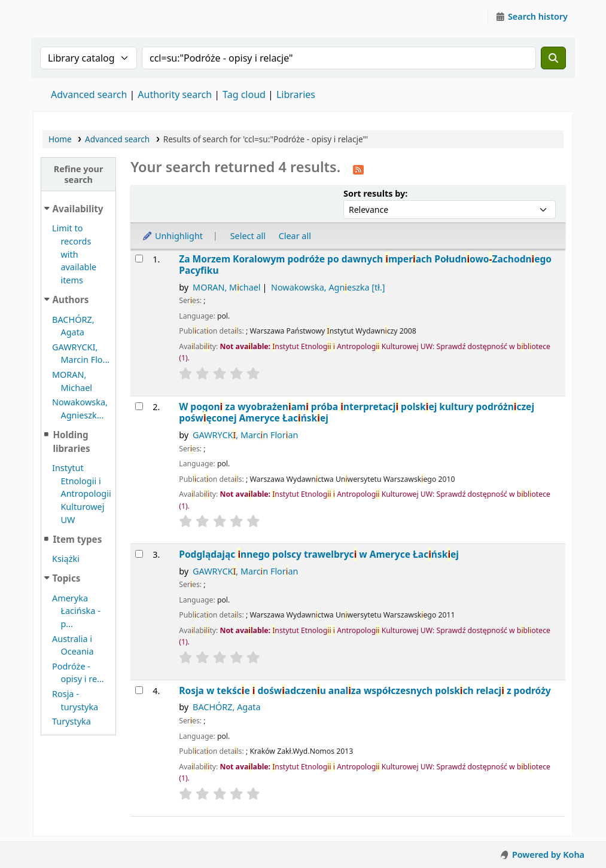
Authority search (175, 94)
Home (60, 139)
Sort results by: (375, 193)
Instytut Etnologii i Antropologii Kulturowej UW (63, 17)
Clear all (295, 236)
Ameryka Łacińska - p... (76, 611)
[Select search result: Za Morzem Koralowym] (139, 259)
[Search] (553, 58)
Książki (66, 559)
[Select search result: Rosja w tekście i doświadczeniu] (139, 690)
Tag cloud (244, 94)
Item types (77, 539)
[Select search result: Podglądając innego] (139, 554)
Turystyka (71, 721)
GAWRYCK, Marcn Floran (245, 435)
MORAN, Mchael (226, 287)
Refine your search (79, 174)
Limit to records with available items (74, 254)
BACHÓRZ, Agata (226, 707)
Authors (71, 299)
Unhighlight (172, 236)
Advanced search (89, 94)
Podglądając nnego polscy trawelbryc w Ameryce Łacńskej (319, 554)
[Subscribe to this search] (358, 169)
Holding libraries (71, 441)
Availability (78, 209)
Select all (248, 236)
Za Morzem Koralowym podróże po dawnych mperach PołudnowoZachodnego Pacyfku (365, 265)
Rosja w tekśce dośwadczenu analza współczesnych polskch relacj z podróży (365, 691)
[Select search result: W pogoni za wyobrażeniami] (139, 406)
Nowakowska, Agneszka (328, 287)
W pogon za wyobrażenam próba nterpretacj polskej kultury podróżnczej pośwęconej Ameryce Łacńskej (357, 413)
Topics (67, 578)
